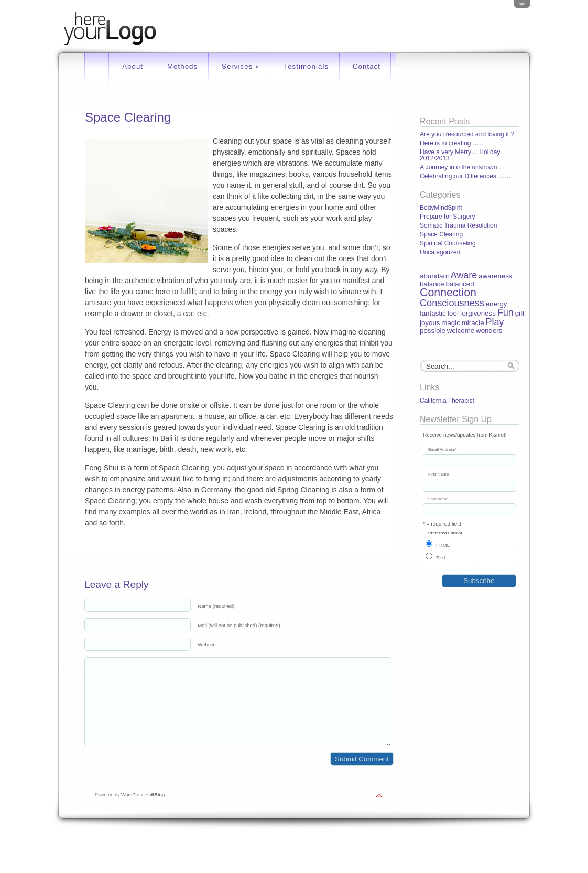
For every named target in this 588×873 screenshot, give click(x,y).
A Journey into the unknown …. (463, 167)
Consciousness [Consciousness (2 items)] (452, 303)
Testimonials (306, 66)
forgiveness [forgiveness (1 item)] (478, 313)
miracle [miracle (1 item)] (473, 323)
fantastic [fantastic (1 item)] (433, 313)
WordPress (133, 811)
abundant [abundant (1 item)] (434, 276)
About (133, 66)
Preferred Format (445, 533)
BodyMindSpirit (441, 208)
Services (241, 66)
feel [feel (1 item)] (453, 313)
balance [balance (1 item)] (432, 284)
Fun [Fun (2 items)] (505, 312)
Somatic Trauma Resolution (458, 225)
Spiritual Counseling (448, 243)
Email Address (442, 450)
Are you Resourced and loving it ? (467, 134)
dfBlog (157, 811)
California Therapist (447, 401)
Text (441, 558)
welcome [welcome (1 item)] (461, 331)
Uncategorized (440, 252)
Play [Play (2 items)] (494, 322)
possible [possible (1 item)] (433, 331)
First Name (438, 475)
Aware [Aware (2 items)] (464, 275)
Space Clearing (441, 234)
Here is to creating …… (453, 143)
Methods (182, 66)
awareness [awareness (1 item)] (495, 276)
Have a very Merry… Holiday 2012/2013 (460, 155)
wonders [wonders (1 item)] (489, 331)
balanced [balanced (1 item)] (460, 284)
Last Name (438, 499)
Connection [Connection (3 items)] (448, 293)
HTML (443, 545)
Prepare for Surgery (447, 217)
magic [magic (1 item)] (451, 323)
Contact (367, 66)
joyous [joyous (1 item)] (430, 323)
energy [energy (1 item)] (497, 304)
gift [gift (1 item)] (520, 313)
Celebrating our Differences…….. (466, 176)
